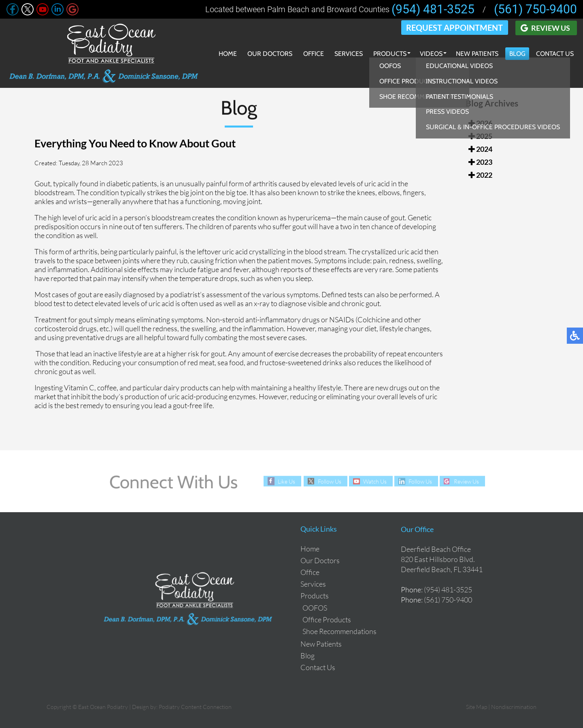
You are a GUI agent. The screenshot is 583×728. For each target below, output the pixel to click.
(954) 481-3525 (433, 9)
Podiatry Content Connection (195, 707)
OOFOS (315, 608)
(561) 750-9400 (535, 9)
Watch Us (374, 481)
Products (388, 54)
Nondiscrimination (514, 707)
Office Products (327, 619)
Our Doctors (268, 54)
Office (312, 54)
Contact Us (554, 54)
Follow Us (328, 481)
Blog (516, 54)
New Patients (476, 54)
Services (347, 54)
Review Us (551, 28)
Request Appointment (455, 28)
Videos (430, 54)
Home (226, 54)
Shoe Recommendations (339, 631)
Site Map (477, 707)
